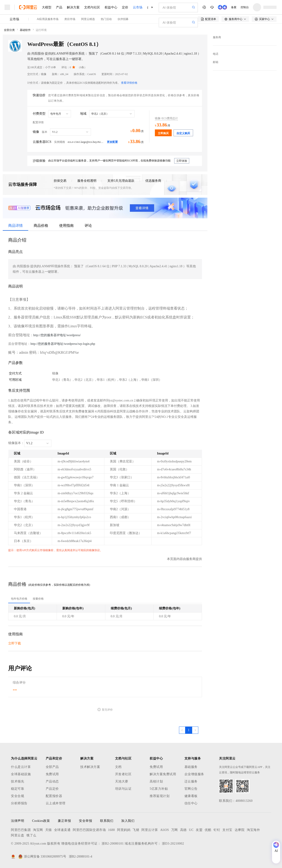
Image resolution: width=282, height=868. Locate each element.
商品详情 (15, 226)
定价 (125, 7)
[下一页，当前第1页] (195, 730)
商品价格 (41, 226)
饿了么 (31, 835)
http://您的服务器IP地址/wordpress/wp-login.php (63, 344)
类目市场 (70, 19)
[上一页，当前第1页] (182, 730)
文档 (118, 767)
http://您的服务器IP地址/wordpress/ (57, 335)
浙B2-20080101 (113, 844)
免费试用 (52, 774)
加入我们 (128, 821)
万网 (175, 830)
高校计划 (156, 781)
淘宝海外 (253, 830)
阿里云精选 (88, 19)
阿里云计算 (150, 830)
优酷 (208, 830)
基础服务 (191, 767)
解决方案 (73, 7)
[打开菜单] (7, 7)
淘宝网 (38, 830)
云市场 (138, 7)
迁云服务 (191, 781)
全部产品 (52, 767)
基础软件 (25, 30)
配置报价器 (54, 796)
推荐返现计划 (160, 796)
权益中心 (111, 7)
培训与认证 (123, 789)
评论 (88, 226)
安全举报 (86, 821)
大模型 (47, 7)
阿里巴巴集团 (21, 830)
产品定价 (52, 789)
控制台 (245, 7)
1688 (111, 830)
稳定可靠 (18, 789)
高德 (183, 830)
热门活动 (106, 19)
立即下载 (15, 643)
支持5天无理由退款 (121, 181)
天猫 (49, 830)
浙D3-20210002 (173, 844)
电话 (216, 54)
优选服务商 (153, 181)
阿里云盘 (18, 835)
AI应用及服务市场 (48, 19)
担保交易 (60, 181)
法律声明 (18, 821)
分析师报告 (19, 803)
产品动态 (52, 781)
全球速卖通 (62, 830)
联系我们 (107, 821)
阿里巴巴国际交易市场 (89, 830)
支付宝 (227, 830)
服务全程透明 (87, 181)
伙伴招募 (123, 19)
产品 (59, 7)
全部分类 (9, 30)
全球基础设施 (21, 774)
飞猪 (136, 830)
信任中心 (191, 803)
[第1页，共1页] (189, 730)
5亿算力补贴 (159, 789)
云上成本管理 (56, 803)
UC (191, 830)
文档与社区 (92, 7)
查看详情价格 (129, 83)
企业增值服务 (194, 774)
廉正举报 (64, 821)
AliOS (165, 830)
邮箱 (216, 62)
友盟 (199, 830)
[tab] (19, 599)
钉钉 (217, 830)
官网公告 (191, 789)
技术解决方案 (90, 767)
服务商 (217, 37)
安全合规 (18, 796)
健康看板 (191, 796)
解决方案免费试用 (163, 774)
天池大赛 (122, 781)
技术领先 (18, 781)
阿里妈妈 (124, 830)
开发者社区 (123, 774)
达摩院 (240, 830)
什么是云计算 (21, 767)
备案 (234, 7)
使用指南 (66, 226)
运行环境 (41, 30)
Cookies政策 (41, 821)
